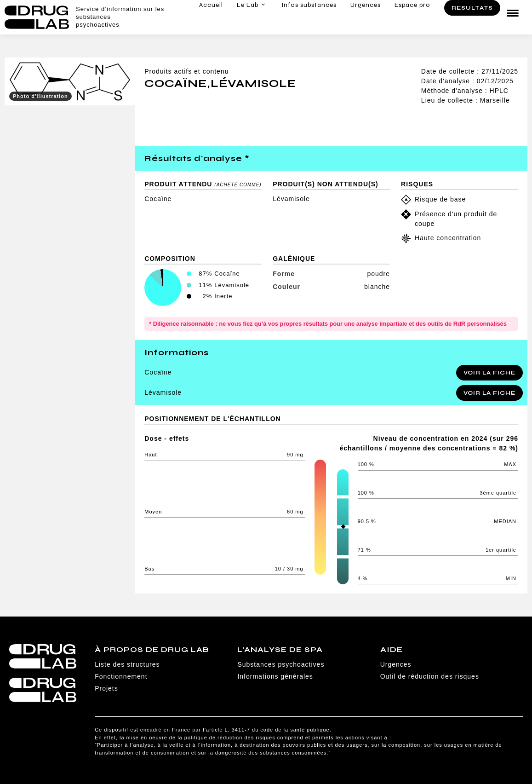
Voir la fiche (489, 373)
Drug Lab (37, 17)
